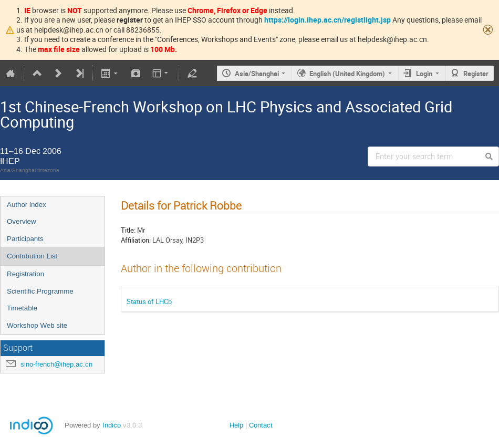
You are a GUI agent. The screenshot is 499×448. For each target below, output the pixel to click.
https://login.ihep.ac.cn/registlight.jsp (328, 20)
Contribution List (32, 256)
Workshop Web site (37, 325)
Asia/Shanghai (257, 74)
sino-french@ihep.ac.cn (56, 364)
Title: (128, 230)
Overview (22, 221)
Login (424, 74)
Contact (261, 425)
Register (476, 74)
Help (236, 425)
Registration (25, 274)
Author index (27, 205)
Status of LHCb (149, 301)
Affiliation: (136, 240)
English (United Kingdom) (347, 74)
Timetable (22, 308)
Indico (112, 425)
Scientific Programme (40, 291)
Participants (25, 239)
